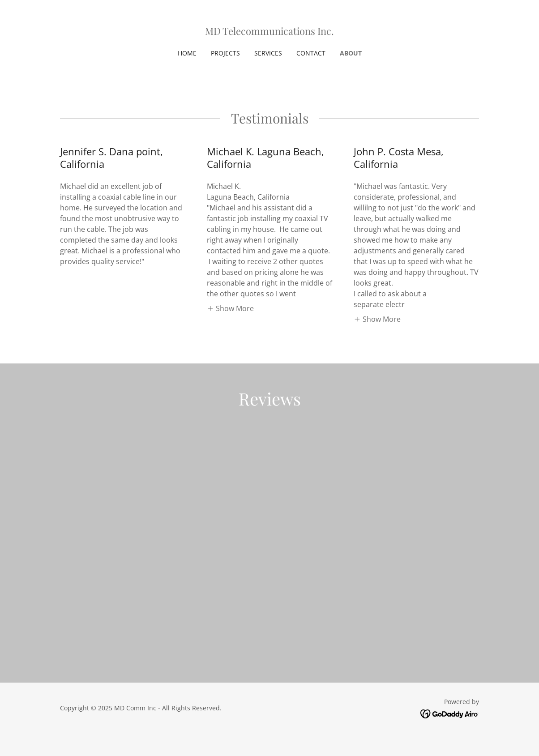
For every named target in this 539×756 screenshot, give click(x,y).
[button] (230, 308)
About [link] (351, 53)
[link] (269, 32)
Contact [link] (311, 53)
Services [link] (268, 53)
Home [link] (187, 53)
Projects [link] (225, 53)
